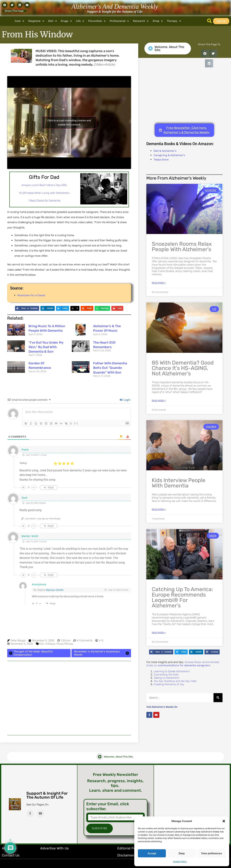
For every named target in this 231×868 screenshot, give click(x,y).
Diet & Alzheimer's (165, 151)
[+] (76, 423)
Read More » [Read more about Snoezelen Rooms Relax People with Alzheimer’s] (159, 283)
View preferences (212, 853)
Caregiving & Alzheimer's (169, 155)
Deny (182, 853)
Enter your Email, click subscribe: (108, 806)
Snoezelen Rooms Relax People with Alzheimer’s (182, 247)
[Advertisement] (69, 698)
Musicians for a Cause (31, 295)
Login (125, 400)
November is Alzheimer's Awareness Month (102, 653)
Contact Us (11, 855)
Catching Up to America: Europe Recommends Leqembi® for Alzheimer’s (182, 597)
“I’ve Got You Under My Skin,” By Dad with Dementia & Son (46, 347)
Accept (152, 853)
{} (71, 423)
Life (80, 21)
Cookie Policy (180, 862)
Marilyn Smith (55, 590)
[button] (224, 821)
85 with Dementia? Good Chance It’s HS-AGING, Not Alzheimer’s (183, 368)
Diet (53, 21)
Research (141, 21)
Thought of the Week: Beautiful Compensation (30, 653)
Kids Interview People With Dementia (179, 483)
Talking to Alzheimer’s (166, 678)
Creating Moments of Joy (169, 684)
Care (20, 21)
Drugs (66, 21)
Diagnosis (36, 21)
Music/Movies (65, 644)
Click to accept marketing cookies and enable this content (69, 123)
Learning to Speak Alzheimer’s (172, 671)
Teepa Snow (161, 160)
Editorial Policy (129, 848)
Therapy (174, 21)
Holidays (50, 644)
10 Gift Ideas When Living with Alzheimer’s (44, 193)
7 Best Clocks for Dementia (44, 201)
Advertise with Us (55, 848)
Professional (119, 21)
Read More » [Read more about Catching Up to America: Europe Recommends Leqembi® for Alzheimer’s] (159, 633)
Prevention (97, 21)
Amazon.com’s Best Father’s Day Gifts (44, 185)
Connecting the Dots (166, 675)
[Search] (218, 698)
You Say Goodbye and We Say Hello (175, 681)
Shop (158, 21)
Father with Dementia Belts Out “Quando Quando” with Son (110, 368)
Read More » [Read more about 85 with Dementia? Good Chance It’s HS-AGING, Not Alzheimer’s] (159, 401)
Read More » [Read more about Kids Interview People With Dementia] (159, 509)
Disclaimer (126, 855)
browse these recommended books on (183, 664)
